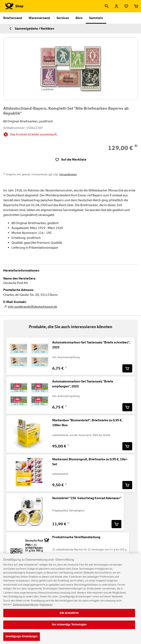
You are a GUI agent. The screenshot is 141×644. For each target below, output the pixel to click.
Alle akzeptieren (69, 615)
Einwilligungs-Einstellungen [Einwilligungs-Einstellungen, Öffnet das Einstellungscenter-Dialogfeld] (22, 639)
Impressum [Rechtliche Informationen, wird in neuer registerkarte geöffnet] (46, 607)
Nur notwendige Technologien (69, 627)
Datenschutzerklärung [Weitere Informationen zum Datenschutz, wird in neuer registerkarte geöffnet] (26, 607)
